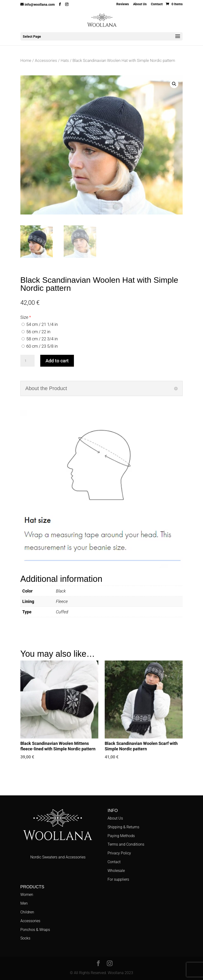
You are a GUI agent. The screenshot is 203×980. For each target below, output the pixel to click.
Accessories (46, 61)
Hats (65, 61)
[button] (174, 84)
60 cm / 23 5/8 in (40, 346)
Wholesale (116, 871)
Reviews (123, 4)
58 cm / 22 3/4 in (40, 339)
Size (24, 317)
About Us (140, 4)
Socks (25, 938)
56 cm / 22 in (36, 332)
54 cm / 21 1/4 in (40, 324)
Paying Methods (121, 836)
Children (27, 912)
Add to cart (57, 361)
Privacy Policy (119, 853)
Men (24, 903)
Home (26, 61)
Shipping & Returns (123, 827)
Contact (157, 4)
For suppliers (118, 879)
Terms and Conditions (126, 844)
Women (27, 895)
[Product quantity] (27, 361)
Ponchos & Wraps (35, 930)
